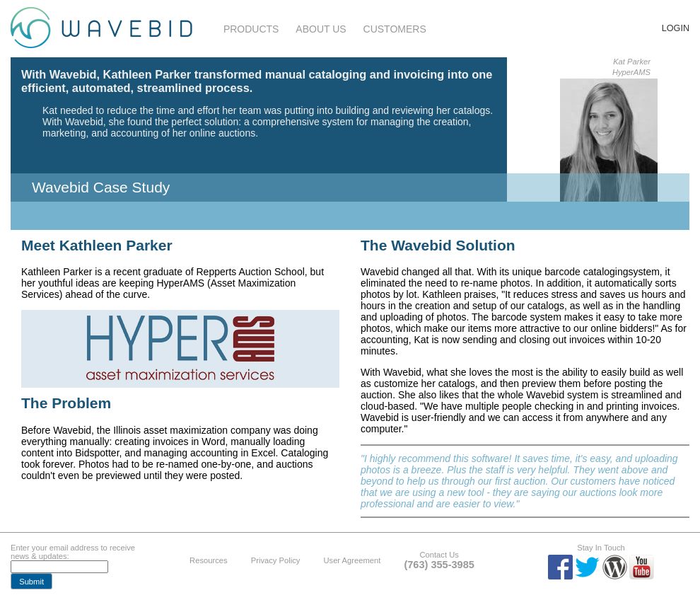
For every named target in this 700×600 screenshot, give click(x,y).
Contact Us (439, 555)
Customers (395, 29)
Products (251, 29)
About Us (321, 29)
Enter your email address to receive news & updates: (73, 552)
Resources (208, 560)
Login (676, 28)
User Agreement (352, 560)
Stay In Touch (601, 548)
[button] (31, 581)
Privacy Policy (276, 560)
